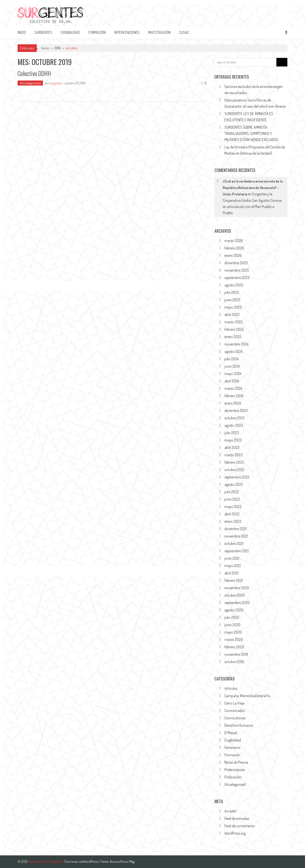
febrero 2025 (234, 329)
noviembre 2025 (237, 270)
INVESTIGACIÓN (159, 32)
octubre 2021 (234, 543)
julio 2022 (232, 492)
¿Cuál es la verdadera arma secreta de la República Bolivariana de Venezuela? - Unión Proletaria (253, 188)
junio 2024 (232, 366)
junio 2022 (232, 499)
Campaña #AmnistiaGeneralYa (247, 696)
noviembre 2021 (236, 536)
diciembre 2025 (236, 263)
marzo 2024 (233, 388)
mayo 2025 (233, 307)
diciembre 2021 (236, 529)
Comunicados (235, 711)
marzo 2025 (234, 322)
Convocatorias (235, 718)
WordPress (91, 861)
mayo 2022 (233, 507)
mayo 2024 (233, 374)
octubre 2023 (234, 418)
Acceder (230, 811)
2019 (57, 48)
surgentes (56, 83)
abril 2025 (232, 315)
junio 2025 (232, 300)
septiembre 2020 (237, 603)
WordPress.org (235, 833)
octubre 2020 (235, 595)
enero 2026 (233, 255)
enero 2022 (233, 521)
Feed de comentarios (240, 826)
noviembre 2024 (236, 344)
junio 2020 (232, 625)
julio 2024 (231, 359)
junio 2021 (232, 558)
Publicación (233, 777)
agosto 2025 (234, 285)
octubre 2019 (234, 662)
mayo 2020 (233, 632)
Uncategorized (30, 83)
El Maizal (231, 733)
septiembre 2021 (236, 551)
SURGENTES (43, 32)
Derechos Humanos (239, 725)
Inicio (22, 32)
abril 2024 (232, 381)
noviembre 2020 (237, 588)
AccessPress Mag (122, 861)
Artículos (231, 688)
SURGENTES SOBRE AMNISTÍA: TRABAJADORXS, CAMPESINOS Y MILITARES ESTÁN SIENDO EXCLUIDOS (251, 133)
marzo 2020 (234, 640)
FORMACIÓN (97, 32)
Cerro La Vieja (234, 703)
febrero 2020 (234, 647)
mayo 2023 (233, 440)
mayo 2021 (233, 566)
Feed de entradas (237, 818)
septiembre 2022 (237, 477)
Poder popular (235, 770)
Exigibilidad (233, 740)
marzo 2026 (234, 241)
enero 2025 (233, 337)
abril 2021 (231, 573)
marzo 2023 (234, 455)
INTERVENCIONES (127, 32)
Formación (232, 755)
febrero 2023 (234, 462)
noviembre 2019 (236, 654)
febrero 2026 (234, 248)
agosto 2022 (234, 484)
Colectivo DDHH (35, 73)
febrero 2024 (234, 396)
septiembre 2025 (237, 278)
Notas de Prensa (236, 762)
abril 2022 (232, 514)
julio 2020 (232, 617)
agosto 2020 (234, 610)
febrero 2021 (234, 580)
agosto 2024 (234, 351)
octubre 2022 (234, 470)
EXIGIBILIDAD (70, 32)
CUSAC (184, 32)
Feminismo (232, 747)
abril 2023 (232, 447)
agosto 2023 (234, 425)
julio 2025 (232, 292)
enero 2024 (233, 403)
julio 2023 (232, 433)
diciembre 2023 (236, 411)
